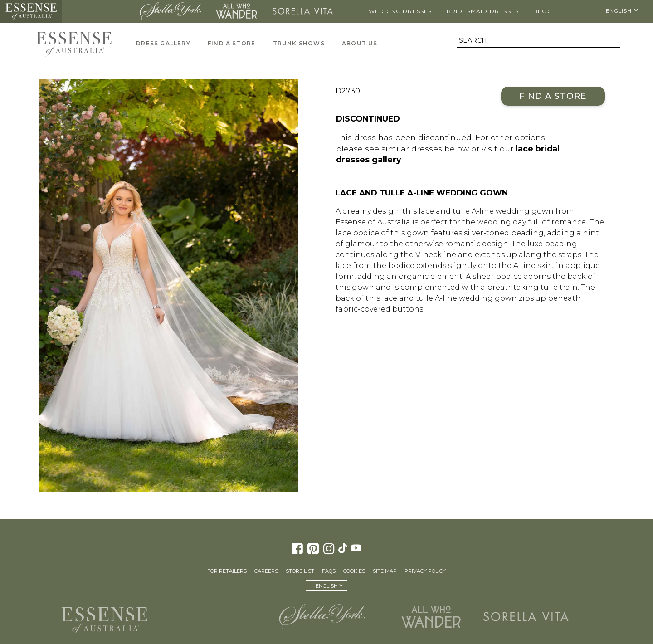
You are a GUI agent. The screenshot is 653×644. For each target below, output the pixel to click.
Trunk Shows (299, 43)
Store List (300, 571)
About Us (360, 43)
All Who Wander (237, 11)
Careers (266, 571)
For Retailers (227, 571)
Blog (543, 11)
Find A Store (231, 43)
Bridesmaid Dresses (483, 11)
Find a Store (553, 96)
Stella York (170, 11)
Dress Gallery (163, 43)
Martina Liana (98, 11)
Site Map (385, 571)
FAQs (329, 571)
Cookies (354, 571)
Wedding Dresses (400, 11)
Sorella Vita (303, 11)
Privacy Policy (425, 571)
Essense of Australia (31, 11)
